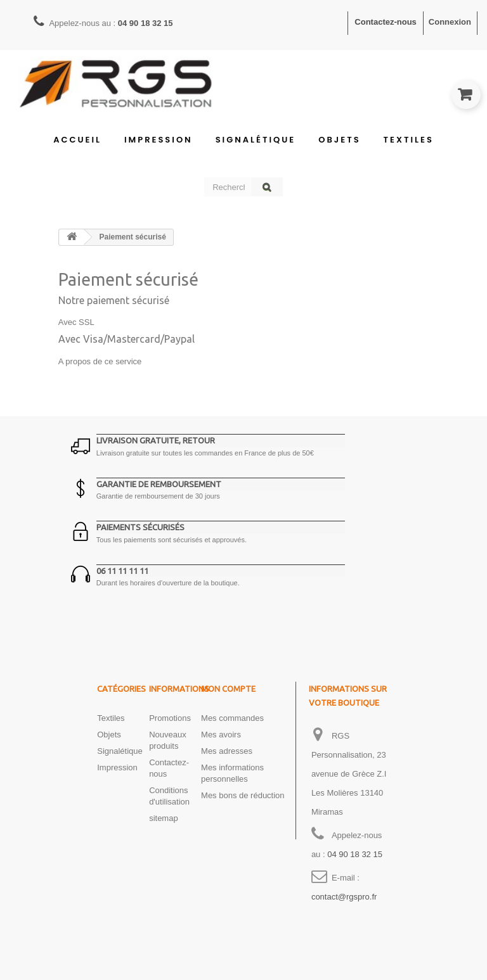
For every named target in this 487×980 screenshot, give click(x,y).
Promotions (170, 718)
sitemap (164, 818)
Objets (339, 140)
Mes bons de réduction (243, 795)
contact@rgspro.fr (344, 897)
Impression (159, 140)
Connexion (450, 22)
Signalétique (256, 140)
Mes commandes (232, 718)
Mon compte (228, 689)
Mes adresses (227, 751)
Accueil (77, 140)
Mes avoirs (221, 735)
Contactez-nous (386, 22)
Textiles (409, 140)
